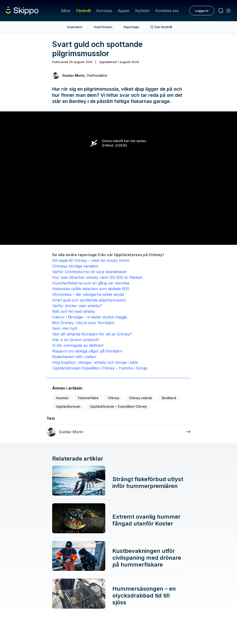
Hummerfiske (88, 398)
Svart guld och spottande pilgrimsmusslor (89, 300)
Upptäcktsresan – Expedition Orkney (118, 406)
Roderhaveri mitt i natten (74, 357)
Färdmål (83, 11)
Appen (124, 11)
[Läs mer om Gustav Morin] (118, 432)
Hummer (62, 398)
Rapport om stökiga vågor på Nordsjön (87, 351)
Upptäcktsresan (68, 406)
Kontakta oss (167, 11)
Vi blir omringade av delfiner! (78, 345)
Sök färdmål (161, 27)
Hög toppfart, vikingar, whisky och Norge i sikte (95, 362)
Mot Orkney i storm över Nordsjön (83, 323)
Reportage (131, 27)
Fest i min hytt (65, 328)
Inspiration (75, 27)
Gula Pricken (103, 27)
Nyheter (142, 11)
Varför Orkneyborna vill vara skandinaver (90, 272)
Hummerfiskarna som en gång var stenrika (91, 283)
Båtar (66, 11)
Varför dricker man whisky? (77, 306)
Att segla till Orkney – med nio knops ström (91, 260)
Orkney (114, 398)
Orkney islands (140, 398)
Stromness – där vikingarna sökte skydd (88, 294)
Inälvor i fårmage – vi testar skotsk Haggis (90, 317)
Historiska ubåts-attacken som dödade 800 (91, 289)
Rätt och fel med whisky (74, 311)
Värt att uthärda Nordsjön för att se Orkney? (92, 334)
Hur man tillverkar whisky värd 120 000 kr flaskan (97, 277)
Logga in (202, 11)
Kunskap (104, 11)
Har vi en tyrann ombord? (76, 340)
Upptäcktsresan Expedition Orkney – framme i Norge (100, 368)
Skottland (169, 398)
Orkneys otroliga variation (75, 266)
